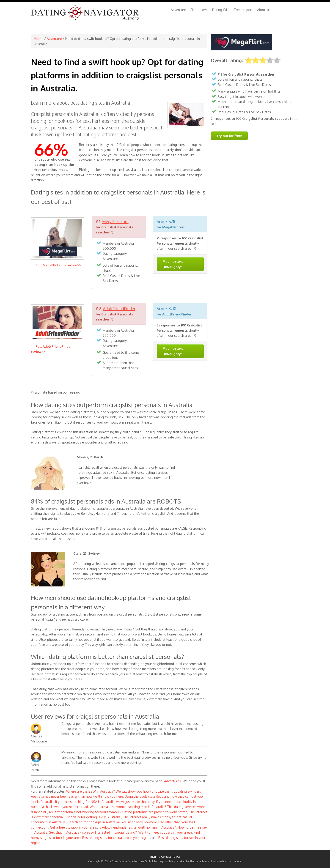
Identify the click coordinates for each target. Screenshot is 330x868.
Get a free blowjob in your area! (74, 827)
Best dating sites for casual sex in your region (116, 838)
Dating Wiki (221, 10)
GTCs (177, 857)
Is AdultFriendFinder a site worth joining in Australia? (137, 827)
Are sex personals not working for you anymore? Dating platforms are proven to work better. (118, 812)
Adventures (172, 781)
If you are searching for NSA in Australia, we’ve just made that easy (105, 802)
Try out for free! (229, 136)
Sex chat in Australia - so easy (71, 832)
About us (264, 10)
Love (204, 10)
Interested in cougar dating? (116, 832)
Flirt (193, 10)
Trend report (243, 10)
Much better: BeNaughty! (173, 264)
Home (39, 39)
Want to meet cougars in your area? (165, 832)
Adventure (178, 10)
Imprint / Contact (160, 857)
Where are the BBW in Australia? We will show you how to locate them (119, 791)
